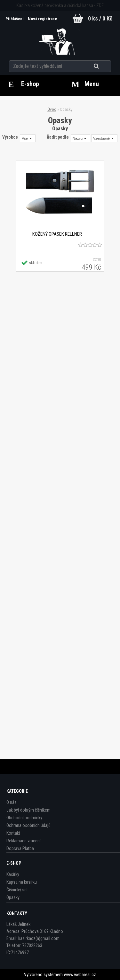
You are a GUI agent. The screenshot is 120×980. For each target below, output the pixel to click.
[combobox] (80, 138)
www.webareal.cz (80, 975)
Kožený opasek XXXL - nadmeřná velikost (60, 352)
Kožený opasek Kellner (57, 234)
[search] (104, 66)
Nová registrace (42, 19)
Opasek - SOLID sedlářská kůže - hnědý (60, 587)
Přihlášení (15, 19)
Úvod (52, 109)
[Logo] (60, 40)
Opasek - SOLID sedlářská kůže (60, 470)
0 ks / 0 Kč (100, 18)
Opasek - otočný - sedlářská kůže (60, 705)
